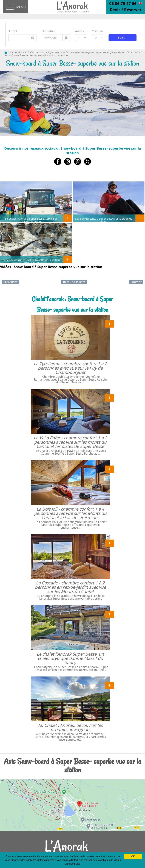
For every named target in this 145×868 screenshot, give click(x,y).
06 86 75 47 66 (123, 3)
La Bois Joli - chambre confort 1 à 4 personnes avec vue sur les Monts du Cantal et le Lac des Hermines (70, 513)
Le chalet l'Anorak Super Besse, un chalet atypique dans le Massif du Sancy (70, 658)
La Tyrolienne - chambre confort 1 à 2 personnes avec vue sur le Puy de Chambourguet (70, 368)
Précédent (10, 282)
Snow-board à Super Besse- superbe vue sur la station (37, 55)
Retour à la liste (74, 282)
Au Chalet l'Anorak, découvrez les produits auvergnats (70, 727)
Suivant (136, 282)
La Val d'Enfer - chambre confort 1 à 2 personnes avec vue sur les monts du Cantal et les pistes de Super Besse (70, 442)
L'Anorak (15, 52)
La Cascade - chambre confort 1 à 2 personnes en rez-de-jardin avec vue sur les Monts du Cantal (70, 587)
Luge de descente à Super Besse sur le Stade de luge (104, 220)
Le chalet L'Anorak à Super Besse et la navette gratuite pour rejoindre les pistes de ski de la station (82, 52)
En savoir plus (73, 864)
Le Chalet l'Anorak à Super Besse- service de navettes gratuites (31, 220)
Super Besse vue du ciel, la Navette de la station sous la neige (31, 261)
